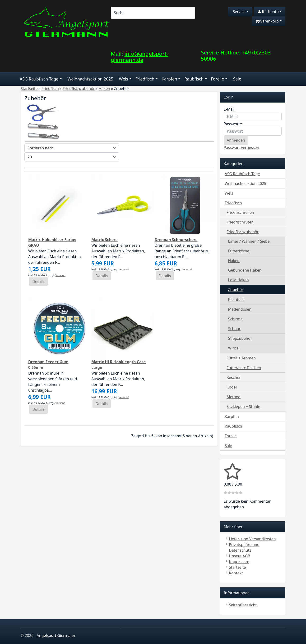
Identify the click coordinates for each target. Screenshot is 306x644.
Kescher (234, 377)
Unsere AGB (240, 556)
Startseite (237, 567)
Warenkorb (267, 21)
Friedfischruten (240, 222)
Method (234, 397)
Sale (237, 79)
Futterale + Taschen (244, 368)
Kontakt (236, 573)
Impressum (239, 562)
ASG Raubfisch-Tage (39, 79)
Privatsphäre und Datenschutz (244, 547)
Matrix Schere (104, 240)
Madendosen (240, 309)
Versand (60, 275)
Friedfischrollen (240, 212)
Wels (123, 79)
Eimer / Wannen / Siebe (249, 241)
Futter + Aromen (241, 358)
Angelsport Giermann (56, 635)
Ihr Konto (268, 12)
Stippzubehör (240, 338)
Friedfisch (145, 79)
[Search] (153, 13)
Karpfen (169, 79)
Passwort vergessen (241, 148)
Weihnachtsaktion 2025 (90, 79)
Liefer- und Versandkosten (252, 539)
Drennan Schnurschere (176, 240)
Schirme (235, 319)
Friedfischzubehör (243, 232)
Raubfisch (194, 79)
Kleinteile (236, 300)
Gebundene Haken (245, 270)
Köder (232, 387)
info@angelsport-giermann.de (140, 57)
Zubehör (236, 290)
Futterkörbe (239, 251)
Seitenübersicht (243, 605)
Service (239, 12)
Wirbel (234, 348)
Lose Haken (239, 280)
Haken (234, 261)
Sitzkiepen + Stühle (243, 407)
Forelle (218, 79)
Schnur (234, 329)
